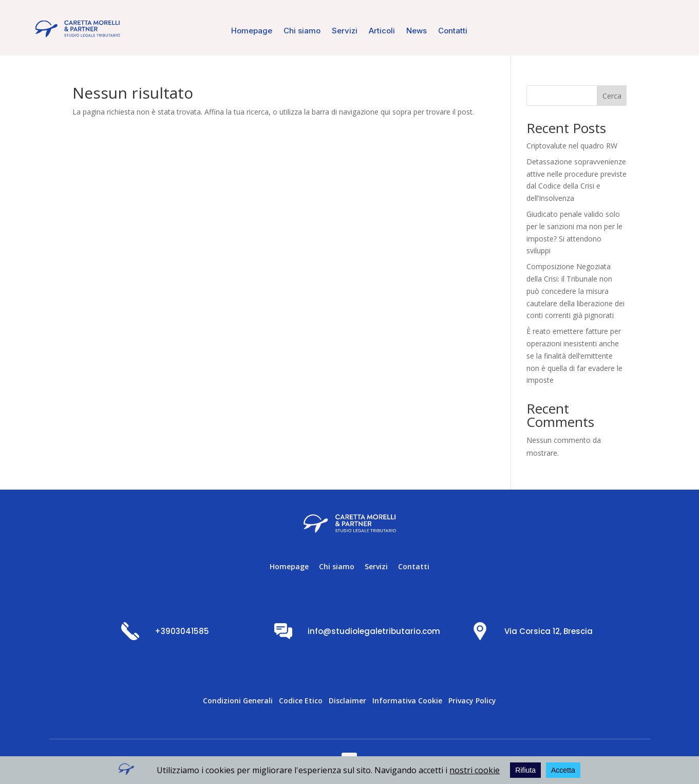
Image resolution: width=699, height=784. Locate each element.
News (417, 31)
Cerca (612, 96)
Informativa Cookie (407, 701)
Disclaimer (347, 701)
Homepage (252, 31)
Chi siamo (302, 31)
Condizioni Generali (238, 701)
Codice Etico (301, 701)
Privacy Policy (472, 701)
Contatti (453, 31)
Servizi (345, 31)
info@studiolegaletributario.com (374, 631)
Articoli (382, 31)
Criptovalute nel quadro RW (572, 146)
